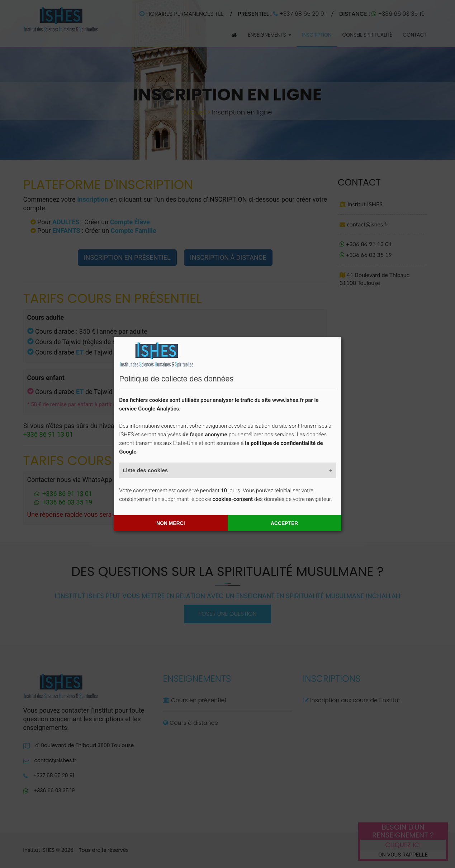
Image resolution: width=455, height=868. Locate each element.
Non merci (170, 523)
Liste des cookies (145, 470)
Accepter (284, 523)
